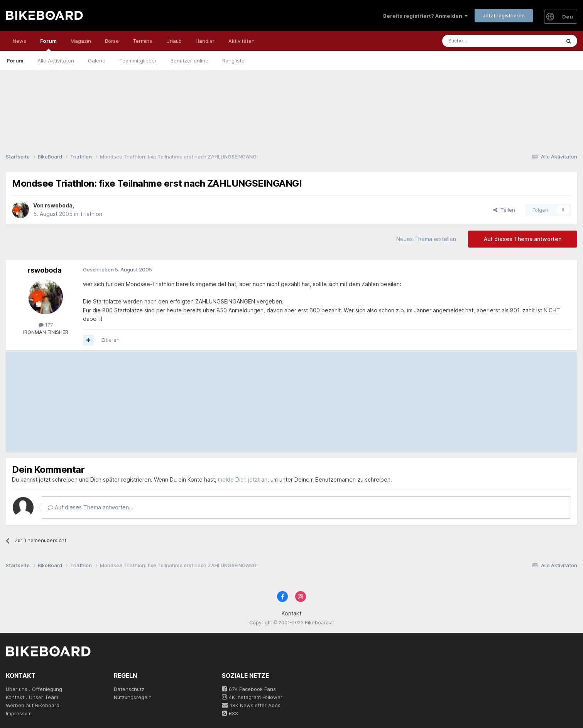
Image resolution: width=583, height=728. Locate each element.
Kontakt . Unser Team (32, 697)
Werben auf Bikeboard (33, 705)
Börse (112, 41)
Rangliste (233, 61)
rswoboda (59, 205)
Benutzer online (189, 61)
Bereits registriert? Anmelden (425, 16)
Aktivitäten (242, 41)
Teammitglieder (138, 61)
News (19, 41)
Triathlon (91, 214)
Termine (143, 41)
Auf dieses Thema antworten (523, 239)
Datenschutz (129, 689)
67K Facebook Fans (249, 689)
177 (46, 325)
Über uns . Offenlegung (34, 689)
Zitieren (110, 340)
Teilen (504, 210)
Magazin (81, 41)
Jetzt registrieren (504, 15)
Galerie (97, 61)
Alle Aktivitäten (56, 61)
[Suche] (484, 41)
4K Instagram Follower (252, 697)
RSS (230, 713)
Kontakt (291, 613)
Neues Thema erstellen (426, 239)
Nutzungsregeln (133, 697)
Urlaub (174, 41)
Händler (205, 41)
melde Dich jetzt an (243, 479)
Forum (48, 44)
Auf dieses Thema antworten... (91, 507)
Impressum (19, 713)
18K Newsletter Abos (251, 705)
